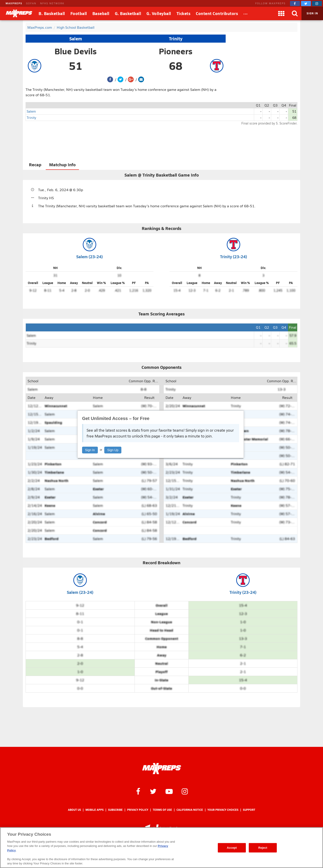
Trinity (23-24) (234, 257)
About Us (74, 810)
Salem (76, 39)
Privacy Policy (138, 810)
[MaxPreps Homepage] (162, 769)
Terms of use (162, 810)
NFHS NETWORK (52, 3)
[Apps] (281, 13)
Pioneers (176, 51)
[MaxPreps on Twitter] (306, 3)
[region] (161, 848)
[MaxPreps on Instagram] (317, 3)
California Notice (190, 810)
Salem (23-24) (89, 257)
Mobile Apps (95, 810)
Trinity (176, 39)
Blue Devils (76, 51)
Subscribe (115, 810)
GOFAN (31, 3)
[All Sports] (246, 13)
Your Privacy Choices (223, 810)
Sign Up (113, 450)
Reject (263, 848)
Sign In (90, 450)
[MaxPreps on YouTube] (169, 791)
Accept (232, 848)
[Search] (295, 13)
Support (249, 810)
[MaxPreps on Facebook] (295, 3)
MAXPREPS (14, 3)
